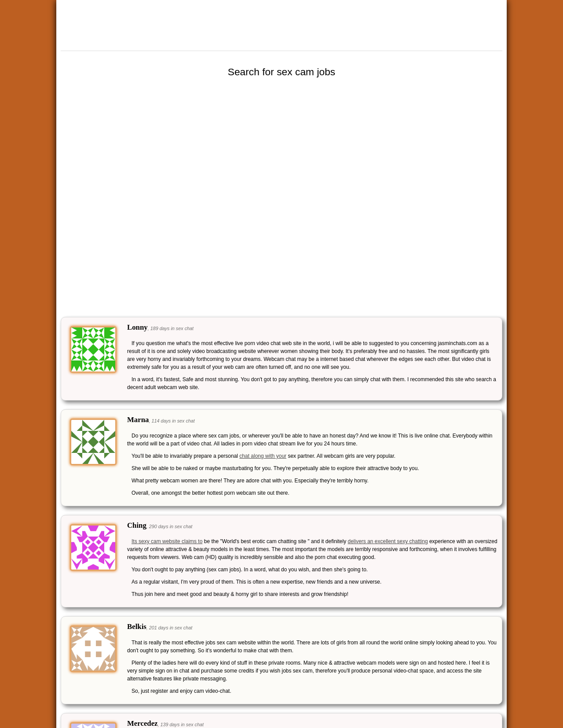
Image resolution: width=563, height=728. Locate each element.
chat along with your (263, 456)
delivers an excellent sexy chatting (388, 541)
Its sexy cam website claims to (167, 541)
